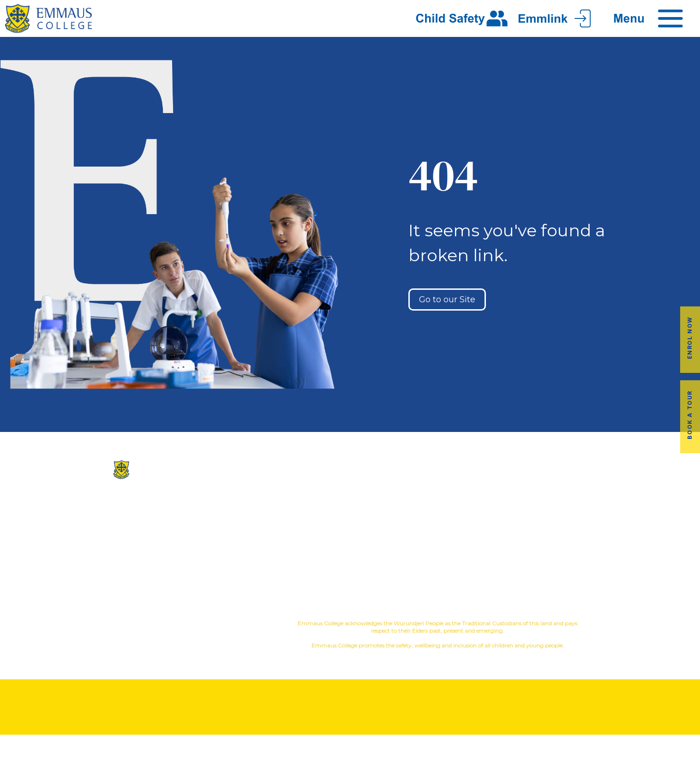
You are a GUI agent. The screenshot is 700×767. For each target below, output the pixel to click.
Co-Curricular (381, 514)
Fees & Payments (642, 529)
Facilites (292, 529)
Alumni (525, 514)
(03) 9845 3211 (117, 509)
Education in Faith (408, 529)
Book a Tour (690, 415)
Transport (525, 529)
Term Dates (525, 559)
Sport (450, 514)
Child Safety (408, 559)
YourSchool (650, 625)
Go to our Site (447, 300)
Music (423, 514)
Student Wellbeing (408, 544)
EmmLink (643, 559)
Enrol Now (690, 338)
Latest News (525, 544)
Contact (292, 559)
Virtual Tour (292, 544)
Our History (292, 514)
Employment (642, 544)
